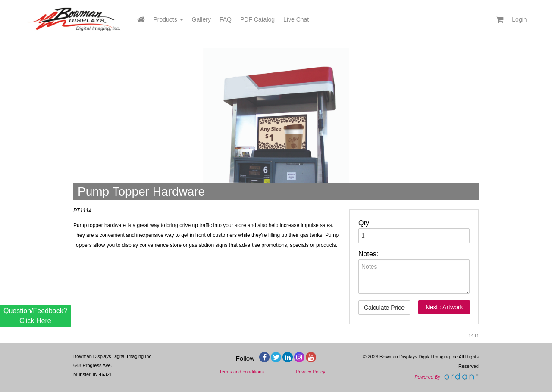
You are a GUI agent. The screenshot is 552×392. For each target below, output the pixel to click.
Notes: (368, 254)
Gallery (201, 19)
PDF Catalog (257, 19)
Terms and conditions (241, 372)
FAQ (226, 19)
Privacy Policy (310, 372)
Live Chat (296, 19)
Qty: (365, 223)
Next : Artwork (444, 307)
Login (519, 19)
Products (168, 19)
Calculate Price (384, 308)
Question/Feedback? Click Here (35, 316)
